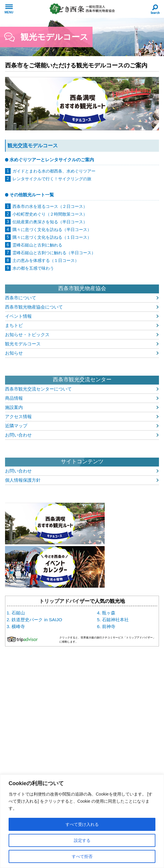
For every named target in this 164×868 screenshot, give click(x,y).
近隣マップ (16, 426)
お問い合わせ (18, 435)
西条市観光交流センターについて (38, 389)
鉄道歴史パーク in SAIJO (37, 620)
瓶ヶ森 (109, 613)
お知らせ (14, 353)
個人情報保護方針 (23, 480)
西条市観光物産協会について (34, 307)
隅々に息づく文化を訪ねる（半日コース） (52, 230)
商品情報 (14, 398)
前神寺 (109, 626)
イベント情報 (18, 316)
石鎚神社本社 (115, 620)
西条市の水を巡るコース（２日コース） (50, 206)
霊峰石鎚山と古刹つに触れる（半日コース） (54, 253)
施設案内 (14, 407)
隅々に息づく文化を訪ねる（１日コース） (52, 237)
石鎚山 (18, 613)
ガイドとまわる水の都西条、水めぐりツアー (54, 171)
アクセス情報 (18, 416)
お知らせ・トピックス (27, 335)
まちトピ (14, 325)
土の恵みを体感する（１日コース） (46, 260)
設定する (82, 840)
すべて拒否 (82, 856)
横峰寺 (18, 626)
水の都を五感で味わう (33, 268)
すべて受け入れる (82, 824)
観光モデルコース (23, 344)
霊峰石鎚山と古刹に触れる (37, 245)
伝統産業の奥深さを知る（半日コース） (50, 222)
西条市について (21, 298)
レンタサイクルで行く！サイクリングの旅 (52, 179)
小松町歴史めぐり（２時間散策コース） (50, 214)
